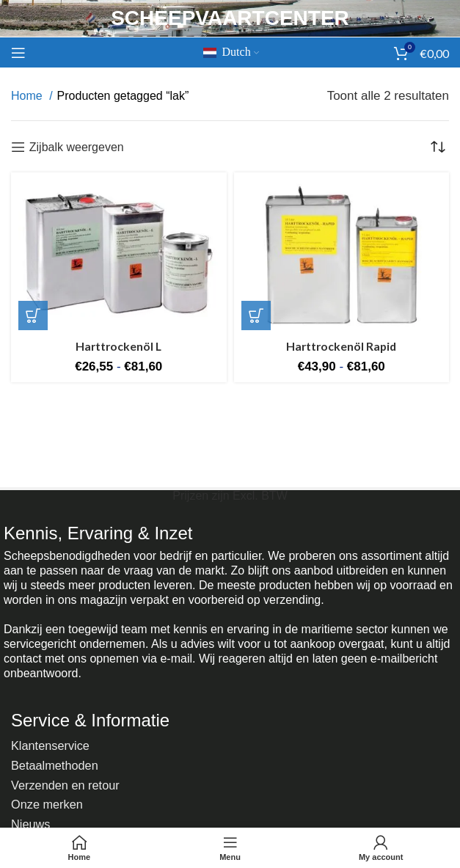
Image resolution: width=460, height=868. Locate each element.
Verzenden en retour (67, 772)
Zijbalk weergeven (77, 147)
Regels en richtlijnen (67, 816)
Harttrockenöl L (118, 346)
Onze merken (48, 787)
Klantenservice (52, 743)
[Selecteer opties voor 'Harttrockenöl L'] (33, 316)
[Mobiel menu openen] (18, 53)
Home (28, 96)
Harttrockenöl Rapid (341, 346)
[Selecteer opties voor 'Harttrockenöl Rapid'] (256, 316)
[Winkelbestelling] (438, 147)
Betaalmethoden (56, 758)
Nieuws (32, 802)
